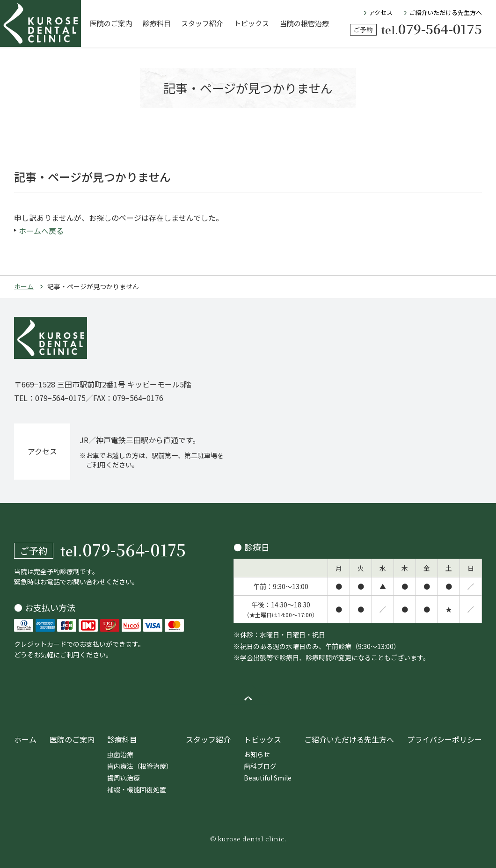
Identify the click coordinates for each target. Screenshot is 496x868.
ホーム (24, 286)
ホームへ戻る (41, 231)
